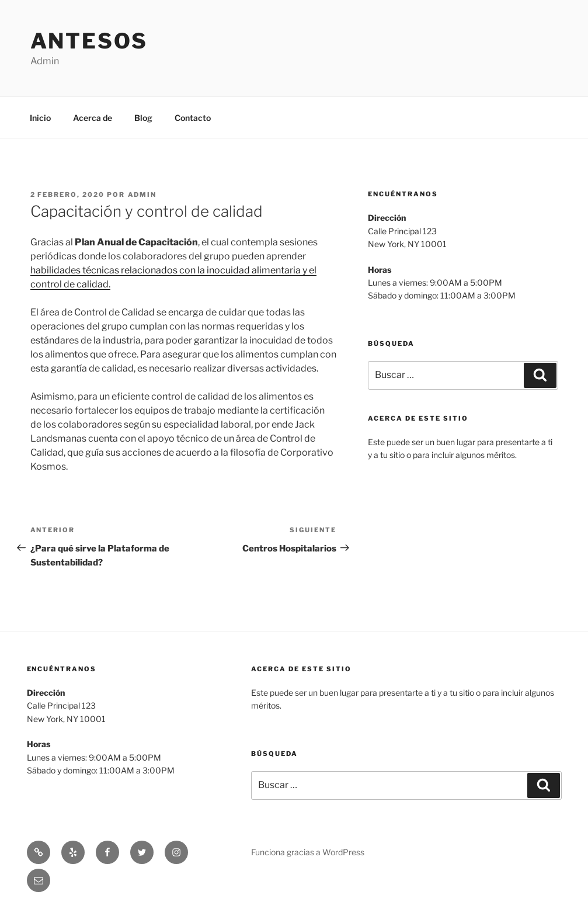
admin (142, 195)
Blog (143, 118)
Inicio (40, 118)
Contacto (193, 118)
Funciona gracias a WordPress (308, 852)
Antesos (89, 41)
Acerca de (93, 118)
